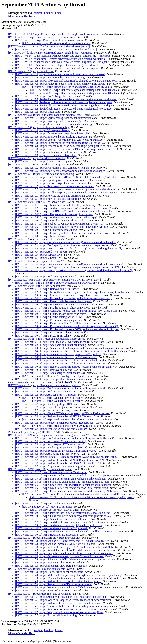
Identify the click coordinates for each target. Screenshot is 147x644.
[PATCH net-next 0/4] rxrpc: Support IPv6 (32, 239)
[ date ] (59, 13)
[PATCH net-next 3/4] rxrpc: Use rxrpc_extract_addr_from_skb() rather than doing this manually (69, 248)
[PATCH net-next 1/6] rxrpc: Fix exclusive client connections (49, 572)
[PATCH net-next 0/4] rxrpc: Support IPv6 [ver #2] (37, 261)
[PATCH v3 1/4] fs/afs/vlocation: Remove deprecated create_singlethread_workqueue (63, 56)
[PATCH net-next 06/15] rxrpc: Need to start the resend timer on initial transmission (62, 488)
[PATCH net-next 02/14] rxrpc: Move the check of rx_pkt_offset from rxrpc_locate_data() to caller (70, 292)
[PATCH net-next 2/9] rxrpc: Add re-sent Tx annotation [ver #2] (51, 441)
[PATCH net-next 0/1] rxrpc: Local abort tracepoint (37, 158)
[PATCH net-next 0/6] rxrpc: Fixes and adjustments (37, 569)
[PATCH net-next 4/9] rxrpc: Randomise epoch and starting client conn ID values (60, 84)
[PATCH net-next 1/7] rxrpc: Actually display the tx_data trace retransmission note (61, 597)
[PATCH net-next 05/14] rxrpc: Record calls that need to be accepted (53, 301)
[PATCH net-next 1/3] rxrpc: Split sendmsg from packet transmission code (57, 118)
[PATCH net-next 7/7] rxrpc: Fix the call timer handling (46, 615)
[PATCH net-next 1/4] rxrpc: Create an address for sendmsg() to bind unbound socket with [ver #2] (70, 264)
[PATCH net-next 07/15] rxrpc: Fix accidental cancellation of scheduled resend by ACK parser (68, 491)
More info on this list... (22, 16)
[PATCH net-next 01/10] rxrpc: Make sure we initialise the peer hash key (56, 205)
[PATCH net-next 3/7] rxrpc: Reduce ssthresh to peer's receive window (55, 603)
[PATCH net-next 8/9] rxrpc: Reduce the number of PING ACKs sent (54, 416)
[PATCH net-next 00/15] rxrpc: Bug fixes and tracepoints (40, 469)
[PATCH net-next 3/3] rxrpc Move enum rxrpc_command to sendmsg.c (55, 124)
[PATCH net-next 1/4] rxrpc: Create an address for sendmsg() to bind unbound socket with (65, 242)
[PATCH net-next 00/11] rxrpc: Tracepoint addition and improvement (47, 339)
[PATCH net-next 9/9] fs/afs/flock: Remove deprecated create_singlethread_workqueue (64, 109)
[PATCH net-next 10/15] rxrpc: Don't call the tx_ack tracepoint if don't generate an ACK (64, 516)
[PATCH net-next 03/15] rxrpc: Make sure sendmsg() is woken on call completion (61, 479)
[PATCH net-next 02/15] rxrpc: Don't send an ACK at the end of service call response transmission (70, 475)
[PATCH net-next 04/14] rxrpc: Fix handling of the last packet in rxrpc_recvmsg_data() (64, 298)
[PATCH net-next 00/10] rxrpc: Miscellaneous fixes (37, 202)
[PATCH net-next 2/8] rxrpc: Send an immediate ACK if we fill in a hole (56, 544)
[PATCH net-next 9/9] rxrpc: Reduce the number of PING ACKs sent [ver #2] (58, 463)
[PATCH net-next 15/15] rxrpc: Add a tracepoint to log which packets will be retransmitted (66, 531)
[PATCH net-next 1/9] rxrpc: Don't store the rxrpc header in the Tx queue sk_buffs (61, 388)
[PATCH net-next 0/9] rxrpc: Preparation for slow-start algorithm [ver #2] (49, 435)
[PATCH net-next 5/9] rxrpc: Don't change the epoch (45, 96)
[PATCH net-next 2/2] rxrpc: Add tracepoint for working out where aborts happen (60, 171)
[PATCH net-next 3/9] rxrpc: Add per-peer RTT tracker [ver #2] (51, 444)
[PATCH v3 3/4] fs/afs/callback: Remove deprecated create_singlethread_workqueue (62, 62)
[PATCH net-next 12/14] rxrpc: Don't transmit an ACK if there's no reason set (58, 323)
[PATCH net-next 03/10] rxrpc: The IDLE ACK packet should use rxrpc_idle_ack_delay (64, 211)
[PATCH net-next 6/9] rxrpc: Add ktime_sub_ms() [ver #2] (48, 454)
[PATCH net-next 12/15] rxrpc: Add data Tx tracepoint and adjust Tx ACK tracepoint (62, 522)
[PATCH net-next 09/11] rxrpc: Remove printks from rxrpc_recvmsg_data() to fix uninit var (66, 367)
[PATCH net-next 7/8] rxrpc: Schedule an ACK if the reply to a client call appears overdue (65, 559)
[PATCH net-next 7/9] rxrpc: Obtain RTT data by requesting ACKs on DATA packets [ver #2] (67, 457)
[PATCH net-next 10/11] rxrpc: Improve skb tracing (44, 370)
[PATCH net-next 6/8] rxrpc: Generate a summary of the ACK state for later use (60, 556)
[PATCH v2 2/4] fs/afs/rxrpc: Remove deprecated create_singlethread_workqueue (54, 34)
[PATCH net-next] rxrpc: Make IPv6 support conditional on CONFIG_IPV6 (50, 280)
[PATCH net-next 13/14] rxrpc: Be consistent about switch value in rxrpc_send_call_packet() (67, 326)
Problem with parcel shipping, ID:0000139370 (34, 432)
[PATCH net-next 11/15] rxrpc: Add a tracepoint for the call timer (52, 519)
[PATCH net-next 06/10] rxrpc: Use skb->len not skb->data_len (51, 221)
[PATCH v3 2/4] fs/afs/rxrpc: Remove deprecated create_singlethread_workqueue (61, 59)
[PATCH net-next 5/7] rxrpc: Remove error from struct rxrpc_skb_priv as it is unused (63, 609)
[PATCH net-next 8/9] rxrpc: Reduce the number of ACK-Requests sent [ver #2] (60, 460)
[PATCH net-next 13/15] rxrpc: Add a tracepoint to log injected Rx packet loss (59, 525)
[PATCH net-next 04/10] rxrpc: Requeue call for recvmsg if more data (54, 214)
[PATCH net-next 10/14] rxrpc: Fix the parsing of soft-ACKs (49, 317)
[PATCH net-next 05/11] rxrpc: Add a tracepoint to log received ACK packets (58, 354)
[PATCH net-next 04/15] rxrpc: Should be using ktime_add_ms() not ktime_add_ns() (62, 482)
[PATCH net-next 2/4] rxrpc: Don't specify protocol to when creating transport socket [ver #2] (67, 267)
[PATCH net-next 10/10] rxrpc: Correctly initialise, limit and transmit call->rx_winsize (63, 233)
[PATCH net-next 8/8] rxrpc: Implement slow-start (43, 563)
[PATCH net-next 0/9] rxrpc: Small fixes (31, 71)
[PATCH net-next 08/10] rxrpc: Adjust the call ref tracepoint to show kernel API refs (62, 227)
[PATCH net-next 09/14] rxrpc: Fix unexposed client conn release (52, 314)
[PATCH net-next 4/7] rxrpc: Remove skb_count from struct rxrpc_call (55, 186)
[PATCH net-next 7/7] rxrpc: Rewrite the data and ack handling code (53, 196)
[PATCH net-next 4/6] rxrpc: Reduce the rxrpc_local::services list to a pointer (58, 581)
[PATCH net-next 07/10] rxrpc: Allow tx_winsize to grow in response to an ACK (60, 224)
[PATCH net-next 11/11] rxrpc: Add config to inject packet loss (50, 373)
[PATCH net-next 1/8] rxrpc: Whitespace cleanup (43, 130)
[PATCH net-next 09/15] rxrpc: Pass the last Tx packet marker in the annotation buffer (63, 513)
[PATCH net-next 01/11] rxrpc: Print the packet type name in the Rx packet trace (60, 342)
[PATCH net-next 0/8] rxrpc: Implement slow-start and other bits (44, 538)
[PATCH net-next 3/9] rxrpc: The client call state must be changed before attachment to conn (67, 81)
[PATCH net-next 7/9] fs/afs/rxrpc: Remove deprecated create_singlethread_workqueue (64, 102)
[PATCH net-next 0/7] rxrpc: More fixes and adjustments (40, 594)
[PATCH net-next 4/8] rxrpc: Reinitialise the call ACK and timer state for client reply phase (66, 550)
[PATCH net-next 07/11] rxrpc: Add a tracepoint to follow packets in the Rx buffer (61, 360)
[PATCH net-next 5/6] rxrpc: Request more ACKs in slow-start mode (54, 584)
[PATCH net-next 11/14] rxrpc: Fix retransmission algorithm (49, 320)
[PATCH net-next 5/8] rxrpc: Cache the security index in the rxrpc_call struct (58, 143)
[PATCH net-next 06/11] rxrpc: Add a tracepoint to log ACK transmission (56, 357)
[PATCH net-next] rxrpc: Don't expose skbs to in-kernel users (42, 37)
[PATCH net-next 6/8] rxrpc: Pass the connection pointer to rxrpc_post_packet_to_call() (64, 146)
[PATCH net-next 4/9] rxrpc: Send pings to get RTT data (47, 404)
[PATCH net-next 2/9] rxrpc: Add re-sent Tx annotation (46, 392)
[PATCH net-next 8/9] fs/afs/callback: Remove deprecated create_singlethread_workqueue (65, 105)
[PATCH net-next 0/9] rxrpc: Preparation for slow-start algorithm (45, 385)
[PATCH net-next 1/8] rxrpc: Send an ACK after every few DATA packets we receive (62, 541)
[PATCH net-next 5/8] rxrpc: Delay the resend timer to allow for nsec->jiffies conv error (64, 553)
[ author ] (49, 13)
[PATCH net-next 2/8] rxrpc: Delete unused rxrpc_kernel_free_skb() (53, 133)
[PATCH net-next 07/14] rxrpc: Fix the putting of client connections (53, 308)
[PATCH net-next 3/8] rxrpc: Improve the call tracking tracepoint (51, 137)
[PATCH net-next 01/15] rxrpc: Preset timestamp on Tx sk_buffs (51, 472)
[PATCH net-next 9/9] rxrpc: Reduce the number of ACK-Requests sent (55, 423)
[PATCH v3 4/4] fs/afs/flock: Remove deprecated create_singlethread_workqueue (61, 65)
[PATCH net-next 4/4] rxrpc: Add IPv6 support (41, 252)
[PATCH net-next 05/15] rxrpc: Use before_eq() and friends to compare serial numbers (63, 485)
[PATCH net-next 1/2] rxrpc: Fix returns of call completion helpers (52, 168)
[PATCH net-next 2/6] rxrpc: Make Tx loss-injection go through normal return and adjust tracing (69, 575)
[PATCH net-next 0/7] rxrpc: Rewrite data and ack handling (42, 174)
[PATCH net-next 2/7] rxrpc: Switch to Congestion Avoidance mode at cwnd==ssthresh (64, 600)
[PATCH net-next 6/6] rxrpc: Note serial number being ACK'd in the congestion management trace (70, 587)
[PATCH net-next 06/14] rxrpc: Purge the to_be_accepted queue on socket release (61, 304)
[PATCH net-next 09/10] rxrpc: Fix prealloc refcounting (46, 230)
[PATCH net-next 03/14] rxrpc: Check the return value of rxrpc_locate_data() (58, 295)
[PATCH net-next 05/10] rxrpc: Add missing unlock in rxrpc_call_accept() (57, 217)
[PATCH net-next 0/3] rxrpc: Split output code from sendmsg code (45, 115)
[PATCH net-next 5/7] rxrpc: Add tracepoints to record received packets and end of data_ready (68, 189)
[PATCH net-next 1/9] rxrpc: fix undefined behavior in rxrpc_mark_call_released (60, 74)
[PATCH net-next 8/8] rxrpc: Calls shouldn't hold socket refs (49, 152)
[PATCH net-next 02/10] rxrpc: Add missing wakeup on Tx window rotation (58, 208)
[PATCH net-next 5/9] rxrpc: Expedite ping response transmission (52, 407)
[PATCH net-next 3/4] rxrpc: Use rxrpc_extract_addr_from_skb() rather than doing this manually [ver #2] (74, 270)
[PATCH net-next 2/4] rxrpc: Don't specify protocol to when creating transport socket (63, 245)
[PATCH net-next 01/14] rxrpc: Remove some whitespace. (48, 289)
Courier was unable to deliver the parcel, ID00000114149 (40, 382)
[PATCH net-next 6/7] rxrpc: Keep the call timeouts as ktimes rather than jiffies (59, 612)
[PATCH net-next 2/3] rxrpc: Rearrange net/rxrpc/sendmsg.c (49, 121)
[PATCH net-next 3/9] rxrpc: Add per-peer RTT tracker (46, 395)
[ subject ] (38, 13)
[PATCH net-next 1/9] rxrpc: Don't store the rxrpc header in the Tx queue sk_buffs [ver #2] (66, 438)
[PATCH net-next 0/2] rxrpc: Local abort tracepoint (37, 165)
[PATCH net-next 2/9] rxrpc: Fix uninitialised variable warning (50, 77)
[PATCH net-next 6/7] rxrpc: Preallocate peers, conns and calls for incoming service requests (67, 193)
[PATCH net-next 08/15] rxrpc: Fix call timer (40, 503)
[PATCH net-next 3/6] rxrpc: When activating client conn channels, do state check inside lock (67, 578)
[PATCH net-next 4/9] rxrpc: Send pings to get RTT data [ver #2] (51, 448)
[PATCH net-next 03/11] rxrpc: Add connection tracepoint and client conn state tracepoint (65, 348)
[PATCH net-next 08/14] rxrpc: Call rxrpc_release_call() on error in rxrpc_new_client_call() (66, 311)
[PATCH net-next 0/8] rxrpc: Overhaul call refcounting (39, 127)
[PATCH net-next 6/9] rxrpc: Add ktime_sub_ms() (43, 410)
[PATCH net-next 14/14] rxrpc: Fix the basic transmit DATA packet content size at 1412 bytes (67, 329)
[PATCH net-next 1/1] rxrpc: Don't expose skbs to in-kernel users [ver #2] (49, 46)
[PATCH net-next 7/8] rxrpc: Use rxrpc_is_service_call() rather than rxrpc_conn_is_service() (67, 149)
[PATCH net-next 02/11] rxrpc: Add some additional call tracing (51, 345)
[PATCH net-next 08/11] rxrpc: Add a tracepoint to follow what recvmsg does (58, 364)
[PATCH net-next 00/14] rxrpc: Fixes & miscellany (37, 286)
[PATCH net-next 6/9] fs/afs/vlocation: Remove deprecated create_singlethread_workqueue (66, 99)
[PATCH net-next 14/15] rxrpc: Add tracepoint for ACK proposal (51, 528)
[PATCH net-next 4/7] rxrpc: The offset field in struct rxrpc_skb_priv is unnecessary (62, 606)
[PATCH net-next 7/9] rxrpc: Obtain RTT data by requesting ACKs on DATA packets (62, 413)
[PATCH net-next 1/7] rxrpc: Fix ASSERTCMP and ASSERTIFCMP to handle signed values (67, 177)
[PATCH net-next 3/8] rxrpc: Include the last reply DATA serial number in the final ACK (64, 547)
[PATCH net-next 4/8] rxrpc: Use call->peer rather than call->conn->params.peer (60, 140)
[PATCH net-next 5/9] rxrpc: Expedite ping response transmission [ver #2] (57, 451)
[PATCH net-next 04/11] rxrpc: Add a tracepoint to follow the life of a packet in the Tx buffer (67, 351)
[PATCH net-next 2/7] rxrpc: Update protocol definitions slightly (51, 180)
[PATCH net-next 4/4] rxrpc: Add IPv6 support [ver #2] (46, 276)
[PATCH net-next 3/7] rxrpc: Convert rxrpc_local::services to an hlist (54, 183)
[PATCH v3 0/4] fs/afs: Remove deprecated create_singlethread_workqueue (50, 53)
